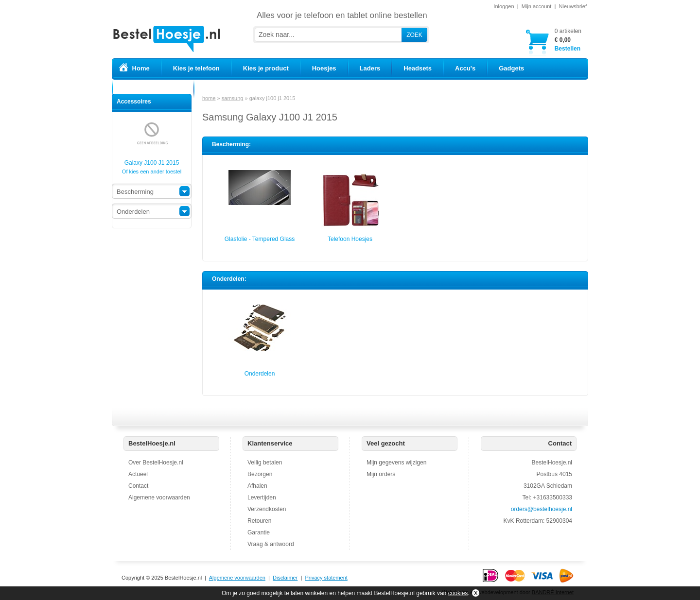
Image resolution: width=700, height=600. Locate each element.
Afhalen (257, 486)
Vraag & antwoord (271, 544)
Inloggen (504, 6)
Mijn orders (381, 474)
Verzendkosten (267, 509)
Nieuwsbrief (573, 6)
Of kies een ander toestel (152, 171)
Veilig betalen (265, 463)
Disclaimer (285, 578)
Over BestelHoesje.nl (156, 463)
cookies (458, 593)
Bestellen (568, 40)
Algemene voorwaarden (159, 497)
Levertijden (262, 497)
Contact (138, 486)
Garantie (259, 532)
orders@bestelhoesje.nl (542, 509)
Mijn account (537, 6)
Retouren (259, 521)
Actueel (138, 474)
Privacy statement (326, 578)
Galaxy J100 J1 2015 (152, 160)
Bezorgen (260, 474)
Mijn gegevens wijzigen (396, 463)
